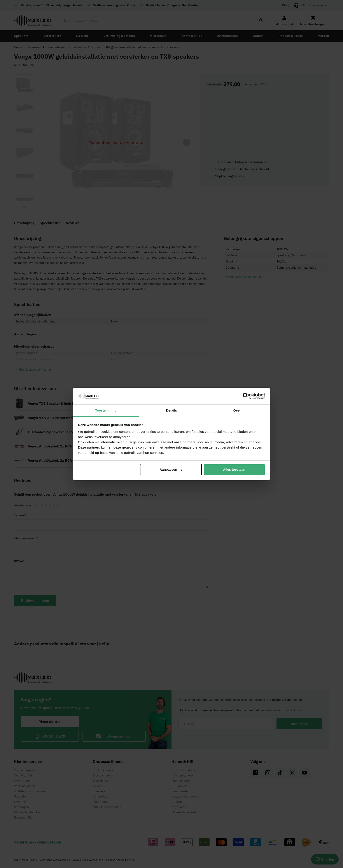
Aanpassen (171, 469)
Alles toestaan (234, 469)
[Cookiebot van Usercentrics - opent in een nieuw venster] (246, 396)
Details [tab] (171, 410)
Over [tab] (237, 410)
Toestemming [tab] (106, 410)
